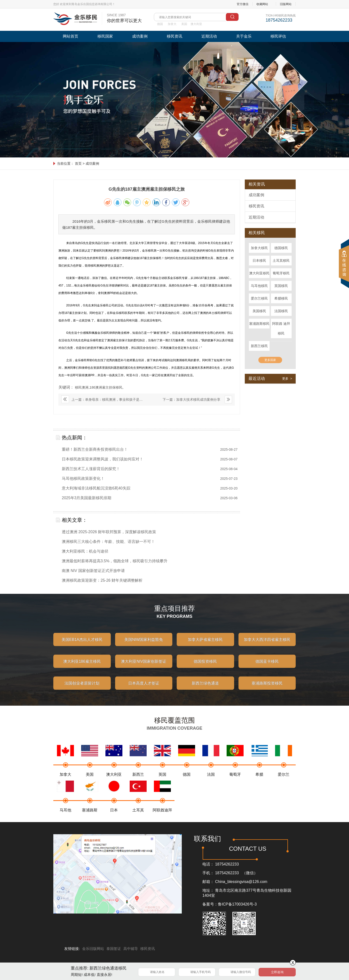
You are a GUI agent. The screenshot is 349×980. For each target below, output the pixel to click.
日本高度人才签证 (144, 689)
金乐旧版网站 (93, 949)
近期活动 (209, 36)
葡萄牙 (235, 781)
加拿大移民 (259, 248)
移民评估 (278, 36)
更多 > (287, 379)
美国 (184, 24)
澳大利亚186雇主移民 (82, 667)
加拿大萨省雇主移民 (205, 646)
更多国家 (270, 360)
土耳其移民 (281, 261)
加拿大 (172, 24)
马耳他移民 (259, 286)
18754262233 (227, 864)
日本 (114, 817)
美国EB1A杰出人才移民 (82, 646)
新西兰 (138, 781)
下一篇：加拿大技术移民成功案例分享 (191, 400)
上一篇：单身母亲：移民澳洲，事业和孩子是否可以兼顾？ (102, 401)
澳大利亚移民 (259, 273)
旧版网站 (286, 4)
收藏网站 (262, 4)
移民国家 (105, 36)
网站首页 (71, 36)
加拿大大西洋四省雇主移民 (267, 646)
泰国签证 (114, 949)
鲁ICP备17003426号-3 (237, 904)
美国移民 (259, 311)
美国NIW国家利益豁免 (144, 646)
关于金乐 (244, 36)
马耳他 (65, 817)
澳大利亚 (196, 24)
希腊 (259, 781)
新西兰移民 (259, 346)
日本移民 (259, 261)
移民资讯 (174, 36)
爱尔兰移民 (259, 298)
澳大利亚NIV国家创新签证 (144, 667)
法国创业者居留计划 (82, 689)
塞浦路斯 (90, 817)
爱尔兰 (284, 781)
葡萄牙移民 (281, 273)
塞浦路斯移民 (259, 324)
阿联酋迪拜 (162, 817)
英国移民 (281, 286)
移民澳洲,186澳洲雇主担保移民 (99, 387)
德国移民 (281, 248)
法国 (211, 781)
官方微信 (243, 4)
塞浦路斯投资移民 (267, 689)
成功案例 (140, 36)
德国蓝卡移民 (267, 667)
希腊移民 (281, 298)
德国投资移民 (205, 667)
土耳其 (138, 817)
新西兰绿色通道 (205, 689)
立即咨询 (277, 972)
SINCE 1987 (124, 18)
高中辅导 (131, 949)
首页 (78, 163)
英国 (162, 781)
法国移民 (281, 311)
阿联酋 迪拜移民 (281, 328)
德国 (160, 24)
